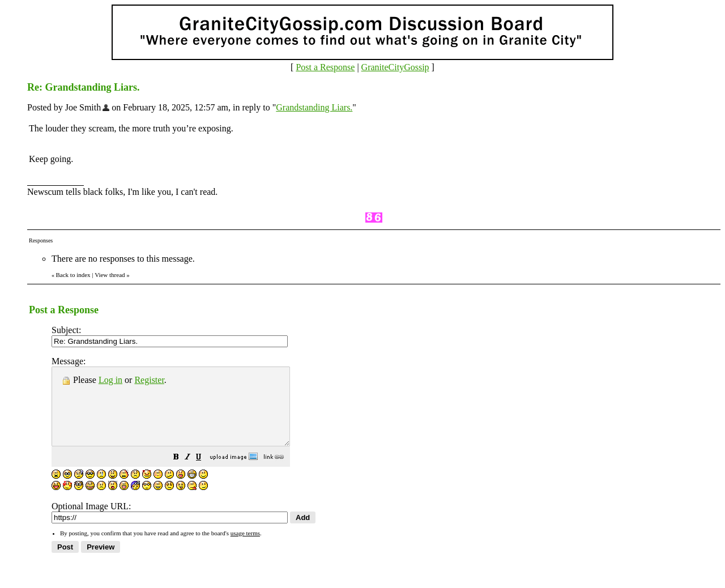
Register (149, 380)
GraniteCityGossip (395, 67)
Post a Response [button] (325, 67)
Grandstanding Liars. (314, 107)
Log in (110, 380)
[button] (204, 473)
